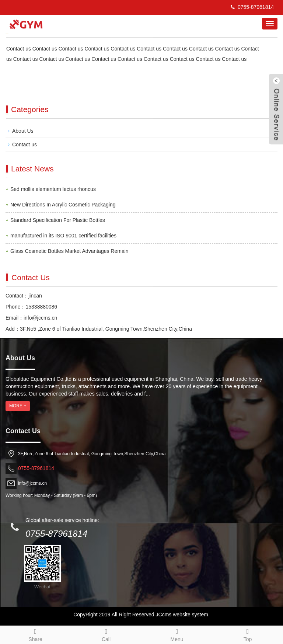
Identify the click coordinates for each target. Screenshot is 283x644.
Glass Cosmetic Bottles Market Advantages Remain (69, 251)
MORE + (18, 406)
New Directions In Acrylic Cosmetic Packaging (63, 205)
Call (106, 634)
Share (35, 634)
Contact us (25, 145)
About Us (23, 131)
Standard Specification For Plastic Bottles (58, 220)
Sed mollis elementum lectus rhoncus (53, 189)
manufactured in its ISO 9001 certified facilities (63, 236)
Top (248, 634)
